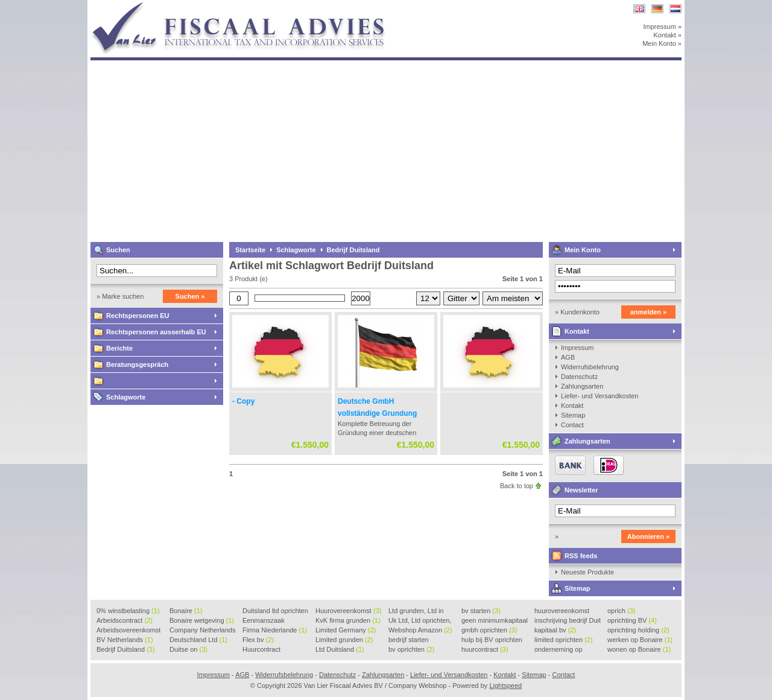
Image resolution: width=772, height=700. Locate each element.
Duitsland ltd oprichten (275, 611)
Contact (572, 425)
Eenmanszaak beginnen (264, 621)
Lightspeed (505, 686)
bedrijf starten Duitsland (409, 640)
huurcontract (485, 649)
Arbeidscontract (125, 620)
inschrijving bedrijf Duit (568, 621)
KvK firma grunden (348, 620)
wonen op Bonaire (639, 649)
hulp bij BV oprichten (492, 640)
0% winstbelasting (128, 611)
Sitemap (573, 415)
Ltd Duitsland (340, 649)
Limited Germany (346, 630)
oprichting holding (638, 630)
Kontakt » (668, 35)
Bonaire (186, 611)
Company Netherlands (202, 631)
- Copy (243, 401)
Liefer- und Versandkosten (600, 396)
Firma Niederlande (275, 630)
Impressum (577, 348)
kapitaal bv (555, 630)
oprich (621, 611)
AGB (568, 357)
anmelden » (649, 312)
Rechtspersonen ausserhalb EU (156, 332)
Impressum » (662, 27)
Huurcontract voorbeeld (262, 650)
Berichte (119, 348)
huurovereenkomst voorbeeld (562, 611)
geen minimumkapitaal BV (495, 621)
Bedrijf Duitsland (353, 250)
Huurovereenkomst (348, 611)
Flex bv (258, 640)
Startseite (250, 250)
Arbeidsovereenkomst (128, 631)
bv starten (481, 611)
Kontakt (577, 331)
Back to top (517, 486)
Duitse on (188, 649)
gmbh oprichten (489, 630)
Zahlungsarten (582, 386)
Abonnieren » (648, 536)
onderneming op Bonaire (558, 650)
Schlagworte (126, 397)
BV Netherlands (125, 640)
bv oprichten (411, 649)
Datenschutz (579, 377)
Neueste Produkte (587, 572)
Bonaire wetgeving (202, 620)
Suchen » (190, 296)
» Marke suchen (120, 296)
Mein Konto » (662, 43)
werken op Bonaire (640, 640)
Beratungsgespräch (137, 364)
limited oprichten (564, 640)
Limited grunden (344, 640)
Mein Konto (583, 250)
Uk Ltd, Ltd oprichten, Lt (420, 621)
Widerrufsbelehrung (590, 367)
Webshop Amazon (420, 630)
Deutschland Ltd (198, 640)
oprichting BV (632, 620)
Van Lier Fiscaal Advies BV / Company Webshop (250, 6)
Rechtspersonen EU (138, 316)
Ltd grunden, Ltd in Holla (416, 611)
